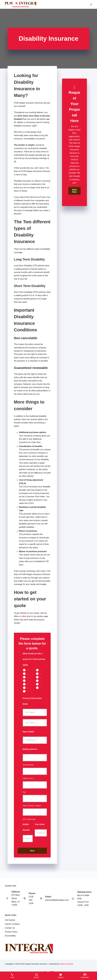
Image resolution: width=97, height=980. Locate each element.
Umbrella (29, 684)
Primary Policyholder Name (32, 701)
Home (42, 670)
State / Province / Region (32, 806)
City (24, 792)
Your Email (40, 824)
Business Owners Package (42, 684)
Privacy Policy (11, 932)
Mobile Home (29, 673)
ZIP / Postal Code (29, 819)
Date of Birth (28, 732)
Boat (29, 680)
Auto (29, 670)
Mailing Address (30, 749)
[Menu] (91, 4)
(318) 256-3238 (31, 900)
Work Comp (29, 688)
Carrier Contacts (12, 924)
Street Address (28, 765)
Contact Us (10, 928)
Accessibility (10, 936)
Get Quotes (10, 920)
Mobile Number (27, 827)
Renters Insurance (42, 673)
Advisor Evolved (66, 964)
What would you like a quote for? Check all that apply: (34, 659)
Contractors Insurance (42, 688)
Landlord (29, 677)
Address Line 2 (28, 778)
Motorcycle (42, 677)
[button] (74, 191)
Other (29, 691)
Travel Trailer (42, 680)
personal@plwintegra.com (57, 900)
